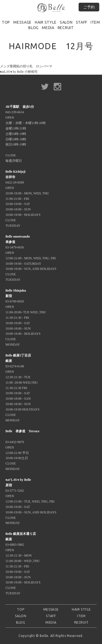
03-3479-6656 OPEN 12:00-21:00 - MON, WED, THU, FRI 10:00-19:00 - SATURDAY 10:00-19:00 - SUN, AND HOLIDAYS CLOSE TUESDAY (31, 258)
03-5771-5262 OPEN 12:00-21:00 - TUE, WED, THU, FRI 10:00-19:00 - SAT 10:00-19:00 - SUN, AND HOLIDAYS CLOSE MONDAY (31, 501)
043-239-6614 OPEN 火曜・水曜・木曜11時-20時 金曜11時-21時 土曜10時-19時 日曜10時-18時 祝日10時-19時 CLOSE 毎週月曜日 (26, 134)
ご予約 (89, 7)
